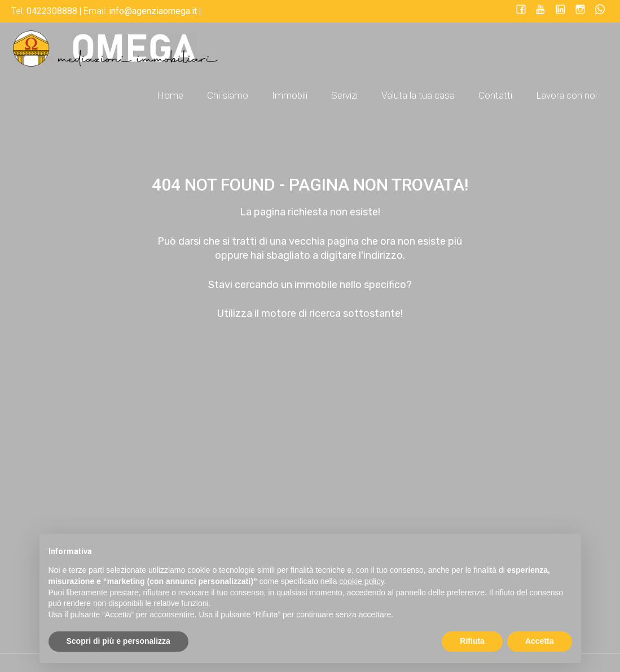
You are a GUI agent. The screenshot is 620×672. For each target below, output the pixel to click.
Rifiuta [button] (472, 641)
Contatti (495, 95)
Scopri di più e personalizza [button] (118, 641)
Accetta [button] (540, 641)
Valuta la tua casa (418, 95)
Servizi (344, 95)
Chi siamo (228, 95)
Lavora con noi (566, 95)
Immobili (290, 95)
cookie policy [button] (361, 581)
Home (170, 95)
